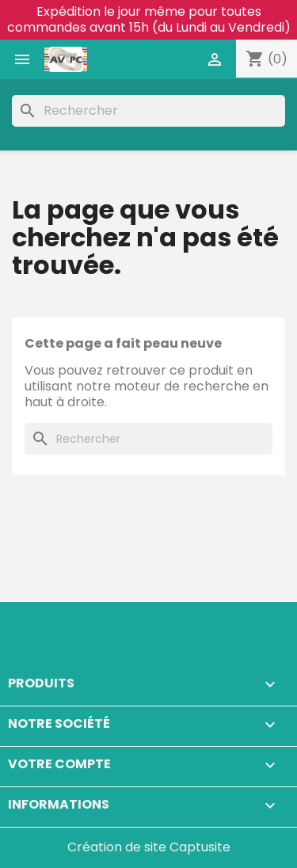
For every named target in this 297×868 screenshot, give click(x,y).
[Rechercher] (148, 111)
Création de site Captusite (149, 847)
